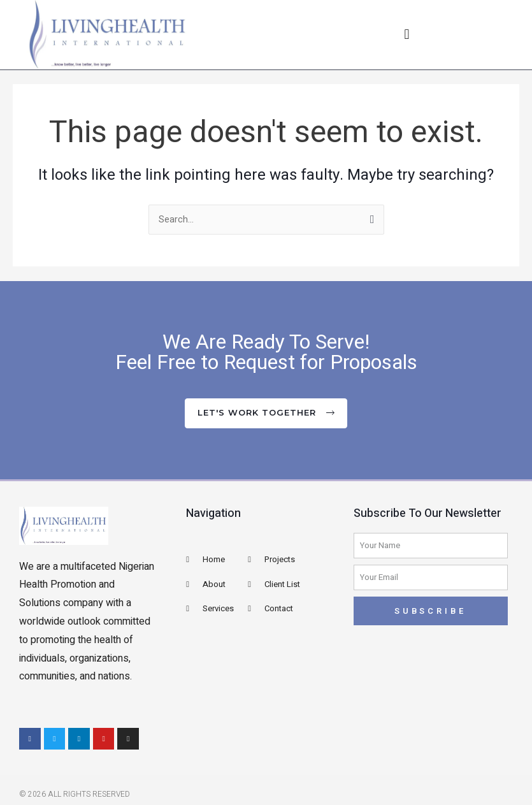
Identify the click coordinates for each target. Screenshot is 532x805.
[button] (407, 35)
